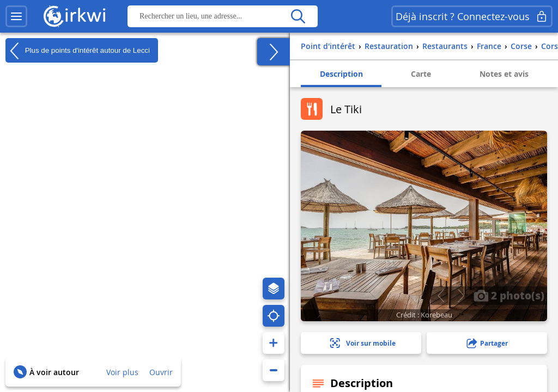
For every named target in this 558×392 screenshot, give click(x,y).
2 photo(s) (509, 295)
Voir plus (122, 372)
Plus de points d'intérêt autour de (78, 51)
